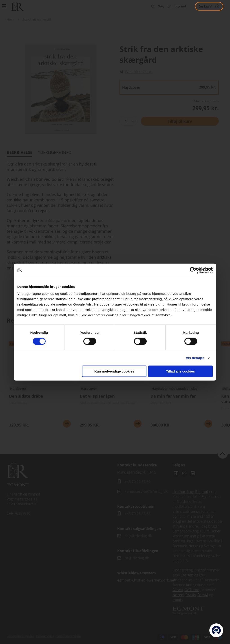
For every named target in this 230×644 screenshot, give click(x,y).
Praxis (191, 595)
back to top (223, 453)
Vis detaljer (195, 358)
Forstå (203, 595)
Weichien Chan (139, 71)
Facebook (176, 473)
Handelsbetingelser (20, 636)
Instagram (184, 473)
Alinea (178, 590)
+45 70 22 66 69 (138, 482)
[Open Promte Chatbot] (216, 630)
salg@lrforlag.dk (138, 536)
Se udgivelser (40, 385)
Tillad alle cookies (180, 371)
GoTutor (192, 590)
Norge (178, 595)
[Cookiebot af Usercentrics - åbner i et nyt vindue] (193, 270)
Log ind (180, 6)
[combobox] (128, 121)
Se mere (67, 424)
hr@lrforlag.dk (137, 558)
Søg (161, 6)
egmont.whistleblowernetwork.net (146, 580)
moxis (178, 600)
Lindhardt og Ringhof (190, 492)
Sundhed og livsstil (37, 19)
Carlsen (187, 575)
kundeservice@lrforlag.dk (146, 491)
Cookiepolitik (45, 636)
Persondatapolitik (69, 636)
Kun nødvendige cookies (114, 371)
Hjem (11, 19)
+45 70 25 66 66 (138, 514)
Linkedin (193, 473)
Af (121, 72)
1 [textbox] (126, 121)
